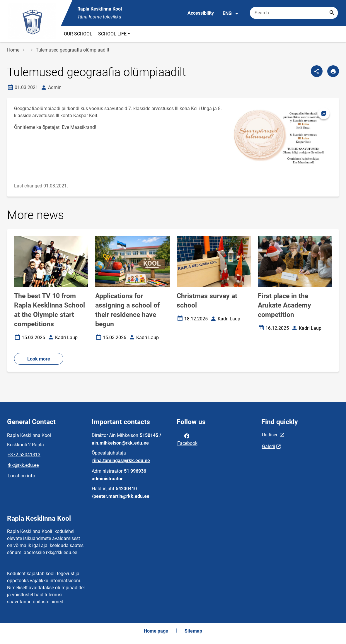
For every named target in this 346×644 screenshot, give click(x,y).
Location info (21, 476)
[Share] (317, 71)
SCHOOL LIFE (115, 34)
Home (13, 50)
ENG (231, 13)
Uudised (270, 435)
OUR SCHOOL (78, 34)
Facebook (187, 439)
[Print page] (333, 71)
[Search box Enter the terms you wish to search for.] (294, 13)
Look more (39, 359)
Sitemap (193, 631)
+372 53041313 (24, 455)
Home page (156, 631)
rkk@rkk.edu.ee (23, 465)
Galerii (269, 446)
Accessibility (201, 13)
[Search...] (332, 13)
